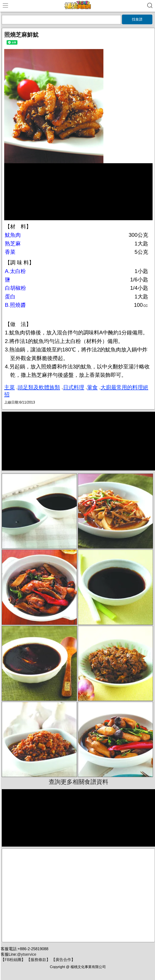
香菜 (10, 252)
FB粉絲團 (13, 960)
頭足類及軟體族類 (39, 387)
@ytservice (27, 954)
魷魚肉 (13, 235)
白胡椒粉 (15, 288)
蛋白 (10, 297)
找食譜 (137, 19)
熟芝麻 (13, 244)
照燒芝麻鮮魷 (21, 35)
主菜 (9, 387)
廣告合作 (63, 960)
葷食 (92, 387)
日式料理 (74, 387)
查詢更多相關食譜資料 (78, 782)
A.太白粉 (15, 271)
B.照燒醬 (15, 305)
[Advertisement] (78, 895)
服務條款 (38, 960)
